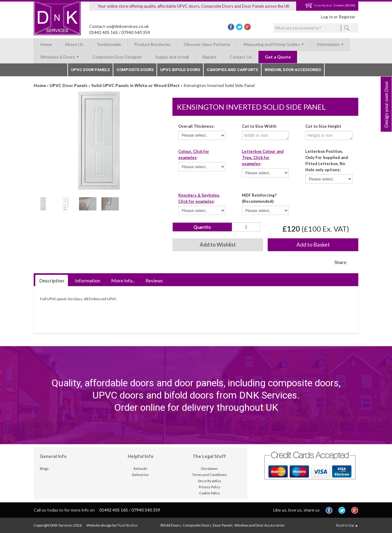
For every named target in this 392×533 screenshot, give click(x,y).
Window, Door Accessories (293, 70)
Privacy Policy (209, 487)
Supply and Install (172, 57)
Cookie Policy (209, 493)
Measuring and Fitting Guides (274, 44)
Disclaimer (209, 469)
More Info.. (123, 280)
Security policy (209, 481)
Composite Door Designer (117, 57)
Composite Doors (135, 70)
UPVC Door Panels (90, 70)
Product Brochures (152, 44)
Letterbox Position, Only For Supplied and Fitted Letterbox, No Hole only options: (327, 161)
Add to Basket (313, 245)
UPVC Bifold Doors (180, 70)
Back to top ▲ (347, 525)
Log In (327, 17)
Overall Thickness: (196, 126)
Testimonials (109, 44)
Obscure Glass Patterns (207, 44)
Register (347, 17)
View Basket (318, 5)
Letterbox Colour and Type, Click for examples (263, 157)
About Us (74, 44)
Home (46, 44)
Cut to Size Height (323, 126)
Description (52, 280)
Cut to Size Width (259, 126)
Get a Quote (278, 57)
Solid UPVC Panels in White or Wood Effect (136, 85)
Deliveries (140, 475)
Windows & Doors (60, 57)
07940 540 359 (136, 32)
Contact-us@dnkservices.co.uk (119, 26)
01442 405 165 (104, 32)
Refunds (140, 469)
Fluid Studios (127, 525)
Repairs (209, 57)
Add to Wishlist (218, 245)
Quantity (202, 227)
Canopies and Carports (232, 70)
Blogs (44, 469)
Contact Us (241, 57)
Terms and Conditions (209, 475)
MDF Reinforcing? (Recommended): (259, 198)
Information (330, 44)
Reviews (154, 280)
